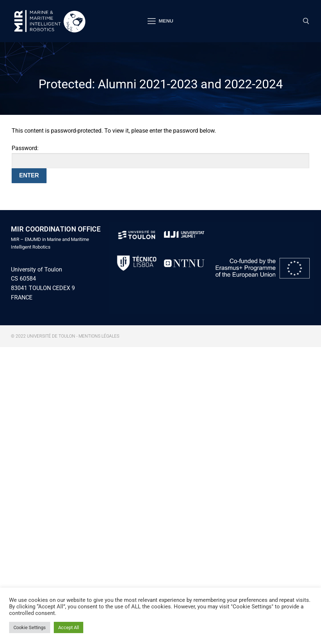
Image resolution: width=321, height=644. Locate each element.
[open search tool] (306, 21)
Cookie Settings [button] (30, 627)
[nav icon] (160, 21)
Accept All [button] (69, 627)
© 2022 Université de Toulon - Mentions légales (65, 336)
